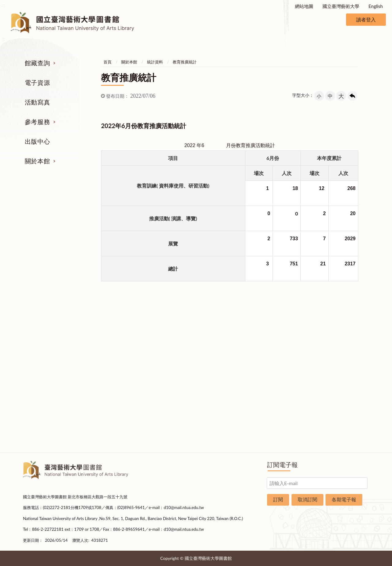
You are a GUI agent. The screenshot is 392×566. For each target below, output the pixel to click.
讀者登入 (366, 19)
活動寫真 (37, 102)
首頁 (107, 62)
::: (3, 5)
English (376, 6)
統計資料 (155, 62)
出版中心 (37, 141)
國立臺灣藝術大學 (341, 6)
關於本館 (37, 161)
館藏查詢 (37, 63)
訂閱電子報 (282, 465)
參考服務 (37, 122)
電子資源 (37, 82)
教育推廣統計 (185, 62)
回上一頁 (352, 96)
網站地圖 (304, 6)
